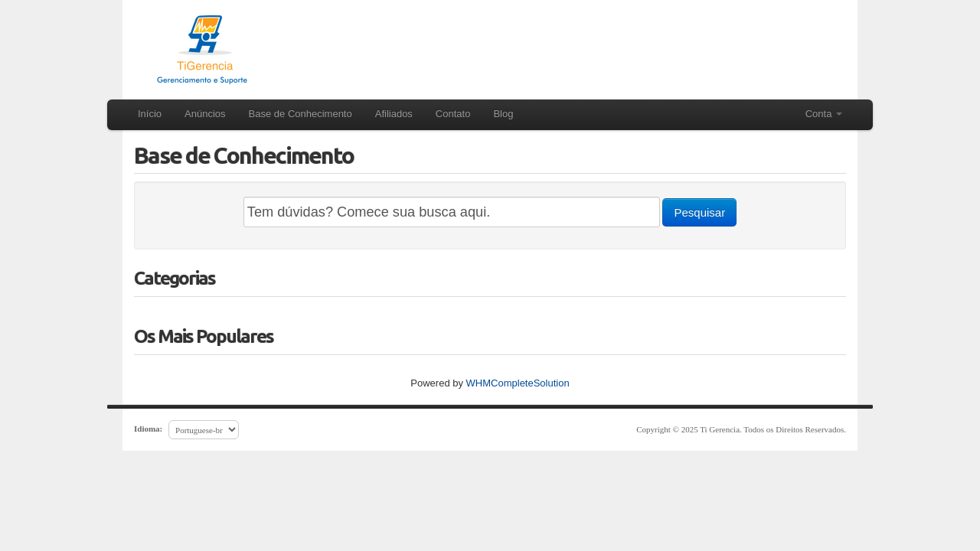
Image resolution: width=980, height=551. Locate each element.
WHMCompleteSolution (518, 383)
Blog (503, 114)
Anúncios (205, 114)
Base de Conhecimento (301, 114)
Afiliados (394, 114)
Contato (453, 114)
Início (150, 114)
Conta (824, 114)
